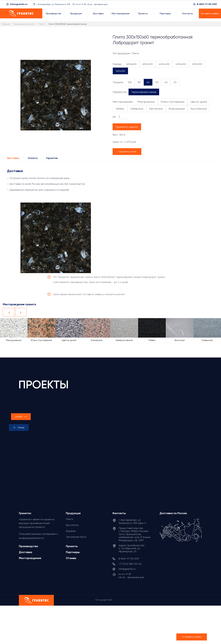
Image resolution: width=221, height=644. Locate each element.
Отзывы (71, 558)
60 (148, 82)
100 (130, 82)
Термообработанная (144, 92)
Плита (69, 519)
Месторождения (30, 558)
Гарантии (52, 158)
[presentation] (19, 427)
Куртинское (156, 109)
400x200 (181, 64)
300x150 (120, 71)
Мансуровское (146, 102)
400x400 (164, 64)
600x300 (148, 64)
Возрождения (177, 109)
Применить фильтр (127, 127)
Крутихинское (199, 109)
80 (139, 82)
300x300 (197, 64)
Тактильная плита (76, 537)
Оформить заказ (127, 152)
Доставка (13, 158)
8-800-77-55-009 (207, 4)
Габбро (120, 109)
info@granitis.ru (19, 4)
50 (157, 82)
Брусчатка (72, 525)
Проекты (72, 546)
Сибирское (137, 109)
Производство (28, 546)
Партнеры (73, 552)
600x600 (131, 64)
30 (175, 82)
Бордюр (71, 531)
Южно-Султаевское (173, 102)
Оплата (33, 158)
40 (166, 82)
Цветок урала (199, 102)
